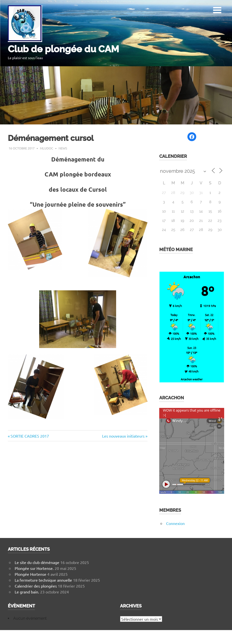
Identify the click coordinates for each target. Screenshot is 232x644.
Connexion (175, 523)
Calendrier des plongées (36, 586)
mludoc (47, 148)
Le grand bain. (27, 592)
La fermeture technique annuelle (43, 580)
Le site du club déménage (37, 562)
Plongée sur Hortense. (34, 568)
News (63, 148)
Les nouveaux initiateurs (123, 436)
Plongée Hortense (31, 574)
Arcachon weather (192, 379)
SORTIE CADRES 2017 (30, 436)
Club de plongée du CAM (63, 49)
